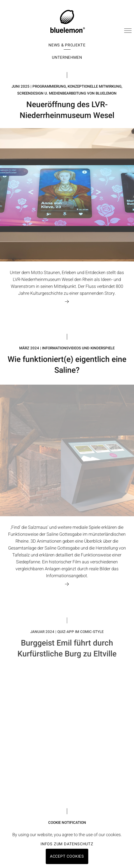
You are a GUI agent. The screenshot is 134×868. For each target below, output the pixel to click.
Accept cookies (67, 856)
